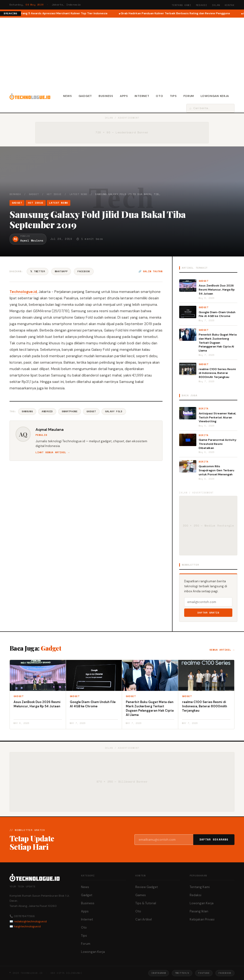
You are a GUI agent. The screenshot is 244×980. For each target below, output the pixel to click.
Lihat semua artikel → (53, 452)
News (68, 96)
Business (106, 96)
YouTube (204, 973)
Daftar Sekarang (214, 839)
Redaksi (202, 5)
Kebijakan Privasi (202, 919)
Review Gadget (147, 887)
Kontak (230, 5)
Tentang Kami (181, 5)
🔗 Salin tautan (150, 271)
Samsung (27, 411)
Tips (173, 96)
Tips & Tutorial (146, 903)
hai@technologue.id (27, 926)
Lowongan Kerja (215, 96)
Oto (159, 96)
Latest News (79, 194)
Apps (124, 96)
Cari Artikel (144, 919)
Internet (142, 96)
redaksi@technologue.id (30, 921)
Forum (189, 96)
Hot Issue (54, 194)
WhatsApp (61, 271)
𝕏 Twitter (38, 271)
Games (141, 895)
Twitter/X (182, 973)
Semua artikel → (222, 650)
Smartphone (70, 411)
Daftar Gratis (208, 613)
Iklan (216, 5)
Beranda (15, 194)
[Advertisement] (122, 53)
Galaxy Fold (114, 411)
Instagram (158, 973)
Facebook (84, 271)
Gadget (85, 96)
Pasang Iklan (199, 911)
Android (47, 411)
